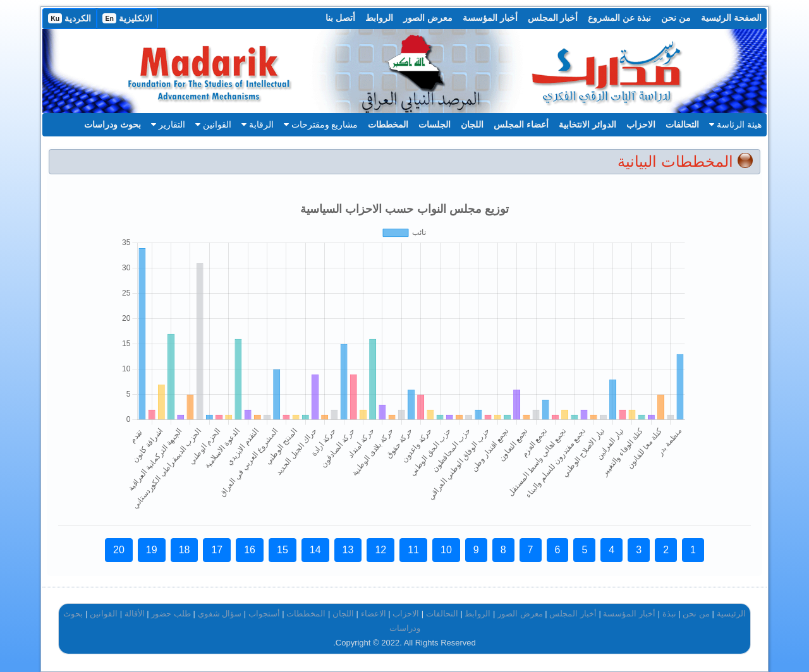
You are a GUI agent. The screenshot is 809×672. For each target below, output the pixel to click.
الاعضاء (374, 614)
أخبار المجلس (553, 18)
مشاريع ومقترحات (321, 124)
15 (283, 550)
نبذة (669, 614)
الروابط (379, 18)
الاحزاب (641, 124)
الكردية (70, 18)
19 (152, 550)
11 (413, 550)
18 (185, 550)
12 (380, 550)
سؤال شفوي (220, 614)
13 (348, 550)
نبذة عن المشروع (619, 18)
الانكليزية (127, 18)
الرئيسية (731, 614)
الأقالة (135, 614)
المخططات (388, 124)
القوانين (213, 124)
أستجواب (264, 614)
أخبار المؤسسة (490, 18)
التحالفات (682, 124)
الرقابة (258, 124)
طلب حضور (171, 614)
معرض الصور (428, 18)
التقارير (168, 124)
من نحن (676, 18)
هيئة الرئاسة (735, 124)
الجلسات (435, 124)
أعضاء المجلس (521, 124)
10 (446, 550)
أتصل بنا (340, 18)
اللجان (472, 124)
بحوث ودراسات (113, 124)
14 (315, 550)
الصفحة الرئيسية (731, 18)
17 (217, 550)
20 (119, 550)
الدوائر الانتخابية (587, 124)
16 (250, 550)
